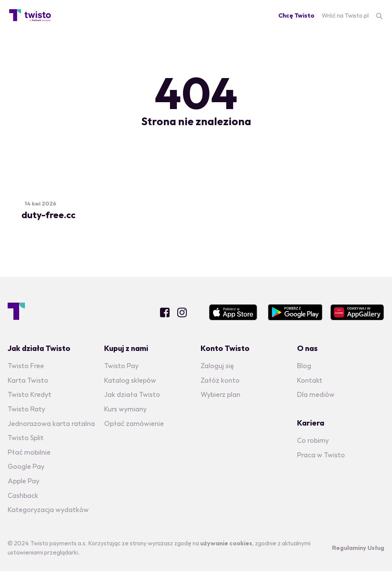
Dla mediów (316, 394)
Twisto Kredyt (29, 394)
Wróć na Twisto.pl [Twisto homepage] (345, 15)
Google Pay (26, 466)
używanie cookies (226, 543)
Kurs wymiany (125, 409)
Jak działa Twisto (132, 394)
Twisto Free (26, 366)
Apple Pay (24, 481)
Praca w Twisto (321, 455)
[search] (379, 15)
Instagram (182, 312)
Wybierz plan (220, 394)
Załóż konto (220, 380)
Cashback (23, 495)
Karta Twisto (28, 380)
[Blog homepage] (30, 15)
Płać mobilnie (29, 452)
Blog (304, 366)
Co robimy (313, 440)
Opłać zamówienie (134, 423)
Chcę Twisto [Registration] (296, 15)
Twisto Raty (26, 409)
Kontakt (310, 380)
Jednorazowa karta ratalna (51, 423)
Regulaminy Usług (358, 548)
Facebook (165, 312)
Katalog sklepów (130, 380)
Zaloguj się (217, 366)
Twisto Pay (121, 366)
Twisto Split (26, 438)
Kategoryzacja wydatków (48, 510)
